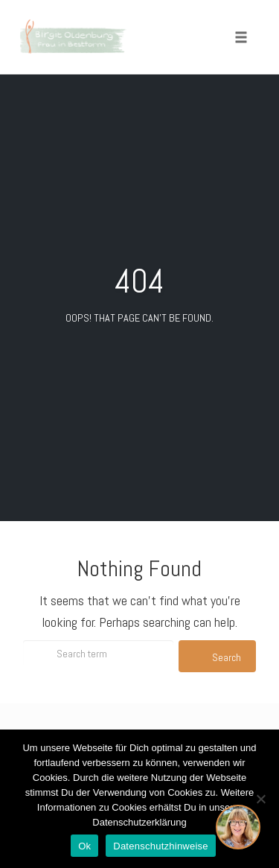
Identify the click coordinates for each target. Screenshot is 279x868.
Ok (84, 846)
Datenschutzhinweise (161, 846)
